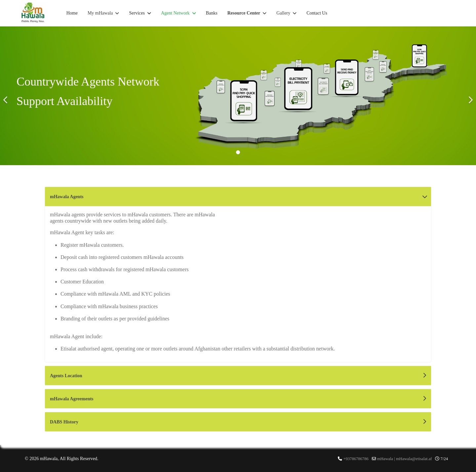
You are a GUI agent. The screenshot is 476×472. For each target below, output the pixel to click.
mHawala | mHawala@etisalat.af (405, 459)
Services (137, 13)
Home (72, 13)
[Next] (469, 96)
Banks (212, 13)
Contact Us (317, 13)
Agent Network (175, 13)
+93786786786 (356, 459)
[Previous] (7, 96)
